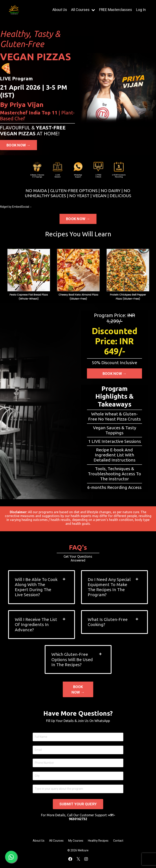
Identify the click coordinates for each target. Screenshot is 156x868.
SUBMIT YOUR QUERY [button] (78, 805)
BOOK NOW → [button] (18, 145)
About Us (60, 10)
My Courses (76, 841)
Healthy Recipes (98, 841)
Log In (141, 10)
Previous (11, 274)
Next (145, 274)
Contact (118, 841)
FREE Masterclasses (115, 10)
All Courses (83, 10)
